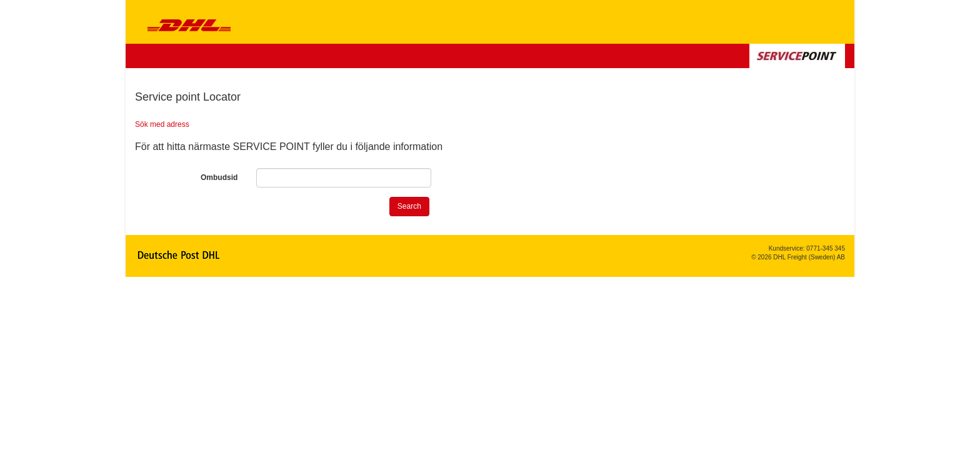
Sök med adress (162, 124)
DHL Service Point (183, 22)
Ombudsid (219, 177)
